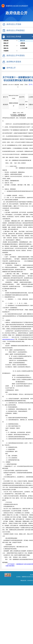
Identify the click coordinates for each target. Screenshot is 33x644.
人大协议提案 (24, 48)
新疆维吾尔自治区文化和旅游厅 (15, 6)
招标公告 (6, 48)
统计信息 (6, 46)
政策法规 (6, 41)
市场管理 (6, 51)
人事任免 (23, 43)
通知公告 (23, 41)
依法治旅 (23, 46)
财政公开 (6, 43)
